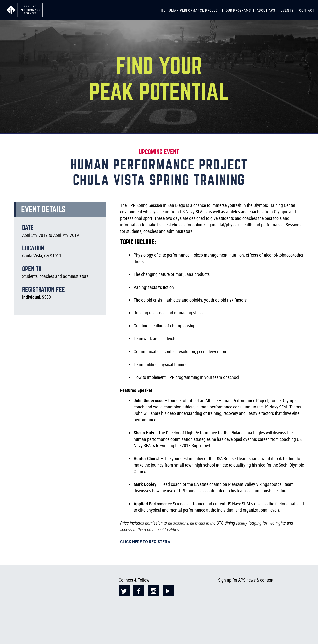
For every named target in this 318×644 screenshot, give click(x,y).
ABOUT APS (266, 10)
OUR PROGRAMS (238, 10)
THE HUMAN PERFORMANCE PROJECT (189, 10)
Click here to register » (145, 542)
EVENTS (287, 10)
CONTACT (307, 10)
